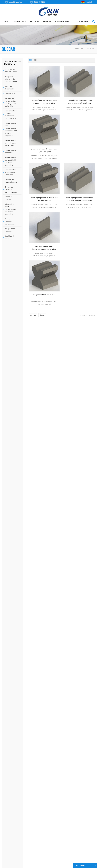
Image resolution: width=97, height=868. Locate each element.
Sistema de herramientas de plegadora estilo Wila (10, 102)
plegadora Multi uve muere (44, 295)
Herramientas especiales (10, 152)
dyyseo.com (81, 531)
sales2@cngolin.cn (16, 2)
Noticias (5, 484)
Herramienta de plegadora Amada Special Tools (16, 371)
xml (3, 496)
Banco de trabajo (9, 198)
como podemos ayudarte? (12, 254)
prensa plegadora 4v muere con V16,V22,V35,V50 (44, 199)
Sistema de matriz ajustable (11, 181)
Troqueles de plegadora (10, 230)
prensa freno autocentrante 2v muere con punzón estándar (79, 102)
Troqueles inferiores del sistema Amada (11, 79)
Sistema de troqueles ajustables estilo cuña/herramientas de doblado (16, 324)
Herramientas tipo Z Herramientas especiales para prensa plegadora (11, 129)
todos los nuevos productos (10, 418)
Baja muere (24, 492)
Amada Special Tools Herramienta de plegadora (16, 336)
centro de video (62, 22)
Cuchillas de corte (10, 237)
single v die (24, 500)
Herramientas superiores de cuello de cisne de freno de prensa (16, 383)
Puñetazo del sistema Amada (11, 71)
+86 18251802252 (55, 497)
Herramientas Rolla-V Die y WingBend (10, 172)
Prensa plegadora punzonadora (10, 221)
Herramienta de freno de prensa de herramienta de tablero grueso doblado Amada (15, 348)
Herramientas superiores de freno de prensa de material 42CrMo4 (16, 359)
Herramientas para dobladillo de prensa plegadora (11, 161)
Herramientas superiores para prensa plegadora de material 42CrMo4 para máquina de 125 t (86, 482)
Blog (3, 488)
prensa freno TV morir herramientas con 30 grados (16, 395)
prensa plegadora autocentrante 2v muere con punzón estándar (15, 406)
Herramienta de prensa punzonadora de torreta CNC (11, 115)
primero (33, 315)
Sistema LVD (10, 94)
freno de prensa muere (28, 474)
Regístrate (67, 453)
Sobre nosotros (19, 22)
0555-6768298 (54, 483)
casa (6, 22)
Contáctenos (83, 22)
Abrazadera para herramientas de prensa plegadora (10, 209)
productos (35, 22)
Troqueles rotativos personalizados (11, 190)
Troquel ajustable (26, 508)
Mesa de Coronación (10, 88)
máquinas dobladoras (28, 496)
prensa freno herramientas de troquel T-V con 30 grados (44, 102)
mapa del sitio (7, 492)
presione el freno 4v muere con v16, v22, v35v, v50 (44, 151)
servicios (47, 22)
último (42, 315)
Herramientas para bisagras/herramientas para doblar (16, 301)
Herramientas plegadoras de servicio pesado (11, 143)
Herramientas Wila (26, 504)
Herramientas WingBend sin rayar (16, 313)
